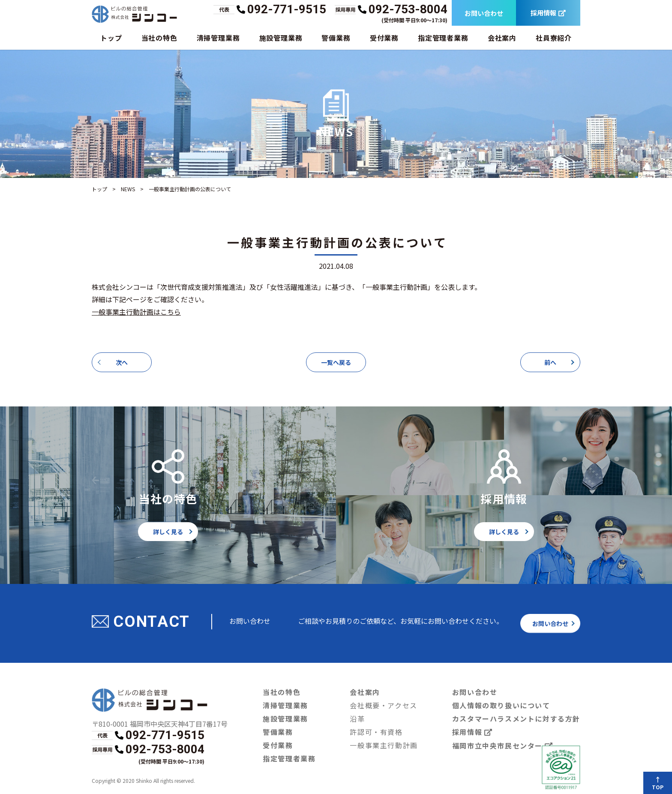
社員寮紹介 (554, 38)
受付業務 (384, 38)
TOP (658, 787)
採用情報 (548, 13)
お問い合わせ (484, 13)
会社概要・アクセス (384, 705)
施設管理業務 (280, 38)
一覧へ (336, 362)
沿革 (358, 718)
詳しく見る (168, 532)
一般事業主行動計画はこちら (136, 311)
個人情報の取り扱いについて (501, 705)
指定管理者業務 (443, 38)
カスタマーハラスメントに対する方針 (516, 718)
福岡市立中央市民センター (503, 746)
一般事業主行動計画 (384, 745)
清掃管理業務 (218, 38)
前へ (550, 362)
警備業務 (336, 38)
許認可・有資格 (376, 732)
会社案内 (502, 38)
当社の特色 (159, 38)
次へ (122, 362)
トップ (111, 38)
